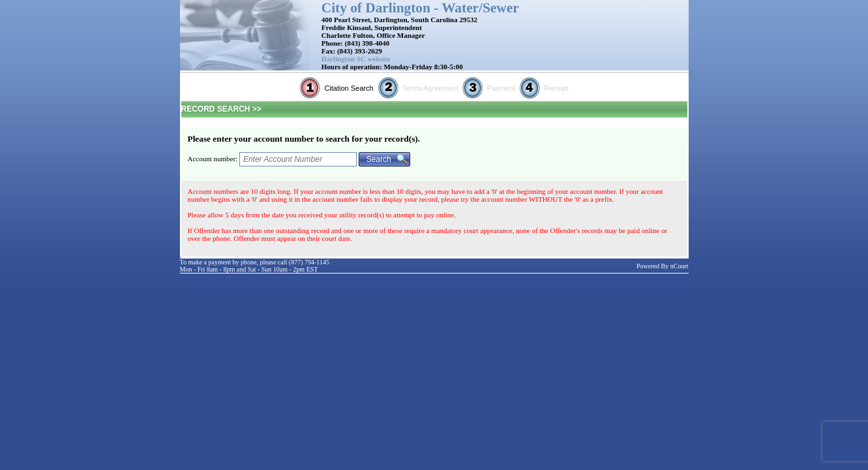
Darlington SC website (356, 59)
